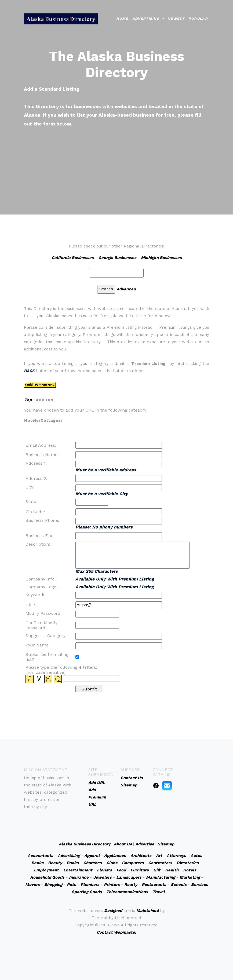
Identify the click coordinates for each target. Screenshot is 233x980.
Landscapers (129, 877)
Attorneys (176, 856)
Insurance (79, 877)
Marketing (190, 877)
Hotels (190, 870)
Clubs (112, 863)
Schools (179, 885)
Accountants (40, 856)
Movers (32, 885)
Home (122, 19)
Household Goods (47, 877)
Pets (71, 885)
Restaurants (154, 885)
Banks (37, 863)
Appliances (115, 856)
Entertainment (78, 870)
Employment (46, 870)
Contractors (160, 863)
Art (159, 856)
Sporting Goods (87, 892)
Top (28, 400)
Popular (198, 19)
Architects (141, 856)
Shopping (53, 885)
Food (121, 870)
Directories (188, 863)
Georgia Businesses (117, 258)
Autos (196, 856)
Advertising (146, 19)
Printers (112, 885)
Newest (176, 19)
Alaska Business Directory (85, 844)
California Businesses (73, 258)
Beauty (55, 863)
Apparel (92, 856)
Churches (92, 863)
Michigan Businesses (161, 258)
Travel (159, 892)
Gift (157, 870)
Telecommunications (127, 892)
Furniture (140, 870)
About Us (123, 844)
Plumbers (90, 885)
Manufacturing (161, 877)
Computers (133, 863)
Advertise (145, 844)
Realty (131, 885)
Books (73, 863)
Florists (104, 870)
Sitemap (166, 844)
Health (172, 870)
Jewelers (102, 877)
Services (200, 885)
